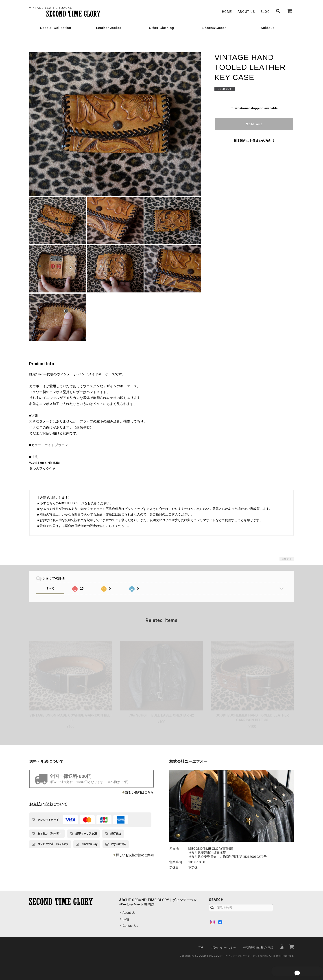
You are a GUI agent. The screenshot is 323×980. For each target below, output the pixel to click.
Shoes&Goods (214, 28)
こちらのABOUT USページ (65, 503)
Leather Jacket (109, 28)
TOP (201, 947)
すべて (50, 588)
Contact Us (130, 926)
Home (227, 12)
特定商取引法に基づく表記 (258, 947)
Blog (265, 12)
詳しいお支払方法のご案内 (135, 855)
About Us (246, 12)
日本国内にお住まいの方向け (254, 141)
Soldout (267, 28)
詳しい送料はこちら (140, 792)
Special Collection (56, 28)
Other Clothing (161, 28)
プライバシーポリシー (223, 947)
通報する (287, 559)
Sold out (254, 124)
